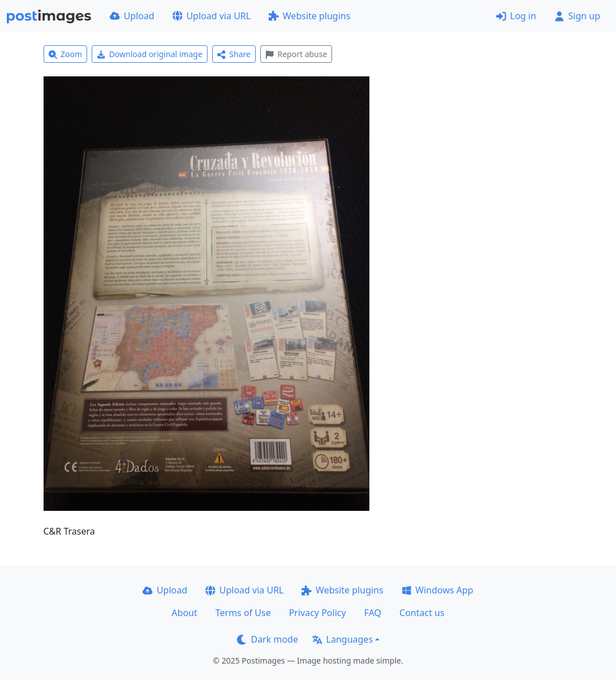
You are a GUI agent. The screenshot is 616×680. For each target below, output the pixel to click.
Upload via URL (212, 16)
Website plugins (309, 16)
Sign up (577, 16)
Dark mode (268, 639)
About (184, 613)
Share (234, 54)
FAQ (373, 613)
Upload (132, 16)
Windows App (438, 590)
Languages (343, 639)
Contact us (422, 613)
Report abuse (296, 54)
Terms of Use (243, 613)
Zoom (66, 54)
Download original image (150, 54)
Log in (516, 16)
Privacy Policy (318, 613)
